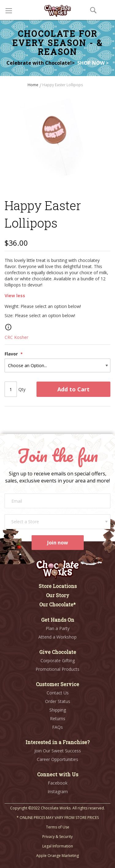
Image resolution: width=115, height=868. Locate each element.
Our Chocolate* (57, 604)
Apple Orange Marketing (57, 856)
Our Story (58, 595)
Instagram (58, 791)
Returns (58, 718)
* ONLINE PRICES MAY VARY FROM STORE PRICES (58, 818)
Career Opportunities (57, 759)
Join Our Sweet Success (58, 751)
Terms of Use (58, 827)
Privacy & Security (57, 837)
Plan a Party (58, 628)
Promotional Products (57, 669)
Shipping (58, 710)
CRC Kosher (16, 337)
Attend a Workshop (57, 637)
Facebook (58, 783)
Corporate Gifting (58, 661)
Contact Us (58, 693)
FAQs (57, 727)
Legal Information (58, 846)
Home (33, 85)
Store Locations (58, 586)
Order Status (58, 701)
